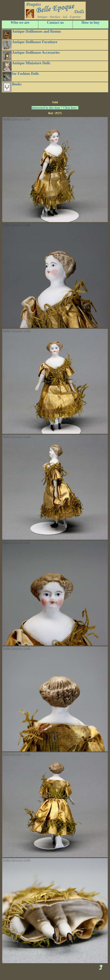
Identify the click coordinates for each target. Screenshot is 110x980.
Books (12, 87)
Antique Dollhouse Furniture (30, 45)
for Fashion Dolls (21, 76)
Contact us (56, 23)
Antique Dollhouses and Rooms (32, 34)
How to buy (91, 23)
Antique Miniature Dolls (26, 66)
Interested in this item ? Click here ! (55, 108)
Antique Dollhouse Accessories (31, 55)
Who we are (20, 23)
